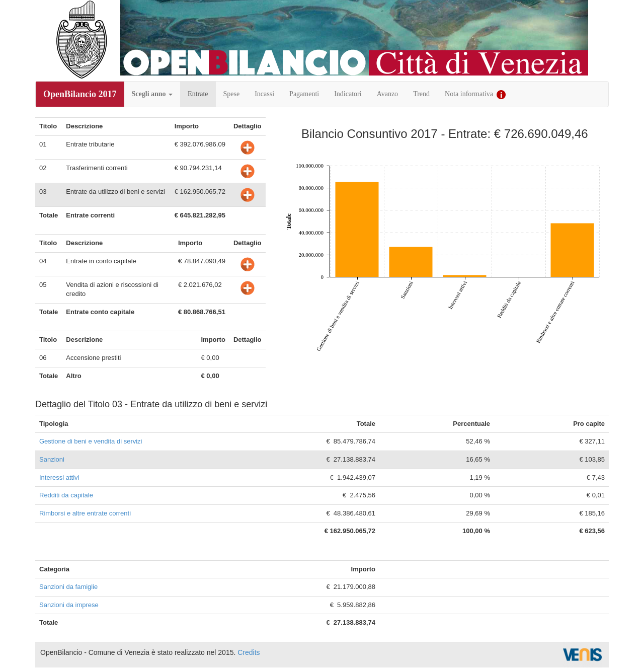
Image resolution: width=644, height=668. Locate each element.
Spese (232, 94)
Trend (421, 94)
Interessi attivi (59, 477)
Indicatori (348, 94)
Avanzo (388, 94)
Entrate (198, 94)
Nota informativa (475, 95)
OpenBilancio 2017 (80, 94)
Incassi (264, 94)
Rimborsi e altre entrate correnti (85, 513)
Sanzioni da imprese (69, 605)
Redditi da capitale (66, 495)
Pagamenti (304, 94)
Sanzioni (52, 459)
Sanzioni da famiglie (68, 587)
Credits (249, 652)
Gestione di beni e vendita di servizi (91, 441)
